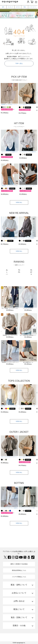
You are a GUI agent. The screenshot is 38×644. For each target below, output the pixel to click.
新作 (3, 7)
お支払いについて (19, 593)
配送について (19, 609)
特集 (25, 7)
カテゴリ (18, 7)
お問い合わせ (19, 601)
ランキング (10, 7)
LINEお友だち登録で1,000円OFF (19, 10)
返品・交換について (19, 617)
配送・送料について (19, 585)
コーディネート (33, 7)
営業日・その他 (19, 626)
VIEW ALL (19, 202)
